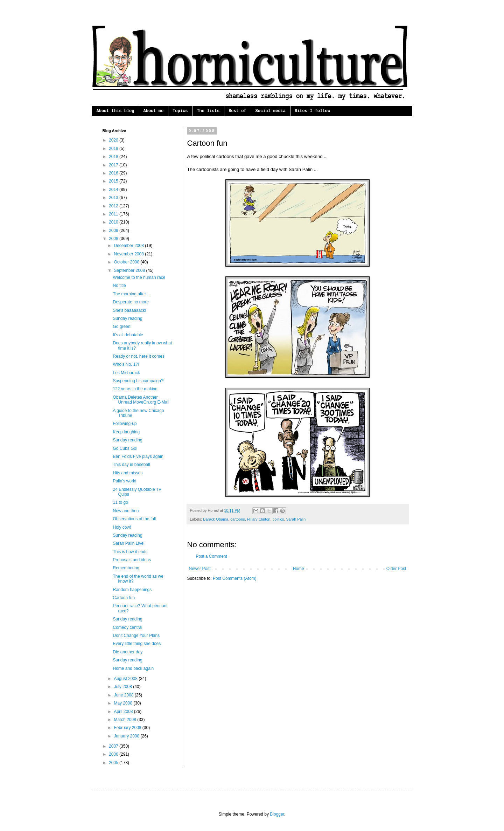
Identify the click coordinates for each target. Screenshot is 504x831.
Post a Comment (212, 556)
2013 (114, 198)
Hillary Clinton (259, 519)
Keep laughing (126, 432)
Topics (180, 111)
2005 (114, 763)
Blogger (277, 814)
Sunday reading (127, 318)
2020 (114, 140)
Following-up (125, 424)
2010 (114, 222)
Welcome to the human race (139, 277)
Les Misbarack (126, 373)
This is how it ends (130, 552)
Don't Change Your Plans (136, 636)
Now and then (126, 511)
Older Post (396, 569)
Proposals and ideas (132, 560)
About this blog (115, 111)
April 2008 (124, 712)
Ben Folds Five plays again (138, 456)
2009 (114, 231)
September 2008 (130, 270)
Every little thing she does (137, 644)
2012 (114, 206)
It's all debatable (128, 335)
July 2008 (123, 687)
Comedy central (127, 627)
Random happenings (132, 590)
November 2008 (129, 254)
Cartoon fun (124, 598)
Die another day (128, 652)
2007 (114, 746)
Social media (271, 111)
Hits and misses (128, 473)
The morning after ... (132, 294)
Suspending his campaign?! (138, 381)
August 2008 (126, 679)
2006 (114, 754)
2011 (114, 214)
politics (278, 519)
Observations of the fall (134, 519)
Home (299, 569)
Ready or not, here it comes (138, 356)
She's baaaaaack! (129, 310)
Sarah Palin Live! (129, 543)
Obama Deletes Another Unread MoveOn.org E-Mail (141, 400)
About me (154, 111)
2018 (114, 157)
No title (119, 286)
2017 (114, 165)
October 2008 (127, 262)
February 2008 (128, 728)
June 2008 (124, 695)
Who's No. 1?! (126, 364)
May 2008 (124, 703)
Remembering (126, 568)
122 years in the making (135, 389)
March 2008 (125, 720)
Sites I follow (312, 111)
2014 (114, 190)
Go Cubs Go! (125, 448)
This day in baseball (131, 465)
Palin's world (124, 481)
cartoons (237, 519)
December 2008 (129, 246)
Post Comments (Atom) (235, 578)
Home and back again (133, 668)
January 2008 (127, 736)
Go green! (122, 327)
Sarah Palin (296, 519)
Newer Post (200, 569)
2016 (114, 173)
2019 (114, 149)
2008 (114, 239)
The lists (208, 111)
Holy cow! (122, 527)
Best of (237, 111)
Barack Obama (216, 519)
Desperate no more (131, 302)
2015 (114, 181)
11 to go (120, 502)
